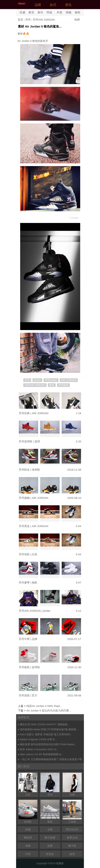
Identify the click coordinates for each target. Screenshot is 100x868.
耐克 (31, 12)
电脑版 (60, 863)
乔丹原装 (24, 695)
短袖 (72, 784)
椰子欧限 (50, 838)
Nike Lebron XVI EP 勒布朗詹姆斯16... (42, 754)
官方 (35, 695)
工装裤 (72, 812)
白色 (35, 554)
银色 (52, 385)
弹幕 (28, 846)
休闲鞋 (36, 470)
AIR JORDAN (69, 380)
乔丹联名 (24, 470)
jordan (37, 380)
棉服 (69, 12)
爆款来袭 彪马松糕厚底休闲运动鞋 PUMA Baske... (48, 744)
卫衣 (28, 784)
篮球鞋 (36, 667)
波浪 (72, 854)
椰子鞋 (72, 846)
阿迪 (49, 12)
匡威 (22, 12)
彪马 (40, 12)
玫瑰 (28, 829)
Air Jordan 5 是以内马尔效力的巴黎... (49, 711)
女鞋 (50, 829)
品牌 (38, 5)
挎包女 (50, 854)
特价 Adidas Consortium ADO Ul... (39, 749)
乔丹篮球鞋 (26, 441)
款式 (53, 5)
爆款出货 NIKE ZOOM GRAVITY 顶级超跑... (45, 724)
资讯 (68, 5)
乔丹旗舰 (24, 498)
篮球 (37, 441)
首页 (20, 20)
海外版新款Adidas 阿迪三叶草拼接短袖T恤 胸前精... (49, 729)
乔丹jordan (51, 380)
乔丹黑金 (24, 526)
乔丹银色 (63, 385)
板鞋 (78, 12)
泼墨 (50, 846)
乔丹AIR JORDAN (44, 20)
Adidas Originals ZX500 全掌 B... (38, 739)
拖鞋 (35, 583)
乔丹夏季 (24, 583)
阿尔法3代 (72, 829)
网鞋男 (28, 838)
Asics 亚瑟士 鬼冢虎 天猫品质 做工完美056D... (46, 734)
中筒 (28, 854)
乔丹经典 (24, 413)
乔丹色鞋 (24, 554)
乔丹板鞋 (24, 667)
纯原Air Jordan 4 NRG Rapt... (44, 706)
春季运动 (72, 838)
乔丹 (28, 20)
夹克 (50, 784)
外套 (60, 12)
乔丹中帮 (24, 639)
